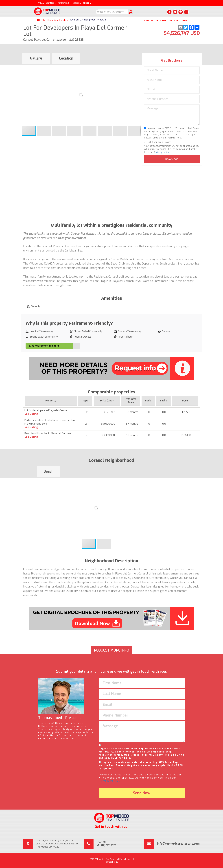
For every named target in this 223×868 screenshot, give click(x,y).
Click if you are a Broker (158, 142)
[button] (138, 68)
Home (40, 20)
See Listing (31, 414)
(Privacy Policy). (109, 781)
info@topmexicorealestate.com (178, 844)
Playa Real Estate (57, 20)
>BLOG (185, 20)
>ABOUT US (166, 20)
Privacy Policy (162, 152)
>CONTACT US (151, 20)
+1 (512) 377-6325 (106, 845)
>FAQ (177, 20)
